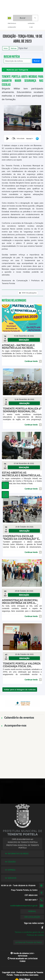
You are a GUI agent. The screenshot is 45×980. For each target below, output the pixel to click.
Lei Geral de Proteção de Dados (29, 942)
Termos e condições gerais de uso (29, 932)
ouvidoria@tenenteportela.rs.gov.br (24, 906)
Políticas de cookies (35, 935)
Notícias (14, 48)
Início (6, 48)
